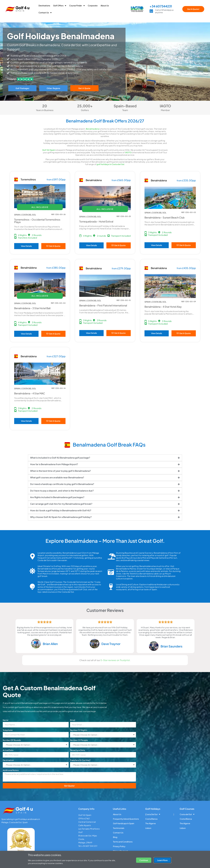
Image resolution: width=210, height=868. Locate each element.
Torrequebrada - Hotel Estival (96, 221)
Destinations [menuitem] (44, 5)
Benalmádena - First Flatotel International (103, 305)
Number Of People (79, 740)
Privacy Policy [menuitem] (119, 846)
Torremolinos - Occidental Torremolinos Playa (37, 221)
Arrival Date (8, 750)
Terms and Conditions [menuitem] (123, 842)
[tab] (105, 458)
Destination (8, 760)
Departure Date (77, 750)
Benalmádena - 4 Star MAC (30, 393)
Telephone (8, 730)
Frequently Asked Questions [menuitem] (126, 819)
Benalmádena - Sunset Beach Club (165, 217)
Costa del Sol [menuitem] (187, 814)
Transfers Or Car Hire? (80, 760)
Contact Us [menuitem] (45, 13)
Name (6, 720)
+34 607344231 (161, 6)
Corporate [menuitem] (93, 5)
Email (73, 720)
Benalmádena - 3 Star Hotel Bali (32, 308)
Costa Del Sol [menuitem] (153, 814)
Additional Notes (11, 770)
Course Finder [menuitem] (77, 5)
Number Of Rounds (12, 740)
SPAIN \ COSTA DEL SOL (25, 215)
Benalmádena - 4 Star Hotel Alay (163, 307)
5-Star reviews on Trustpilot (115, 660)
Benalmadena (93, 129)
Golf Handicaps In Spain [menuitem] (124, 823)
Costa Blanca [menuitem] (151, 819)
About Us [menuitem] (105, 5)
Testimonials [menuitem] (119, 828)
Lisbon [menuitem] (148, 828)
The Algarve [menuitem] (151, 823)
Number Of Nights (79, 730)
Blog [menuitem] (115, 837)
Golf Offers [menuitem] (60, 5)
